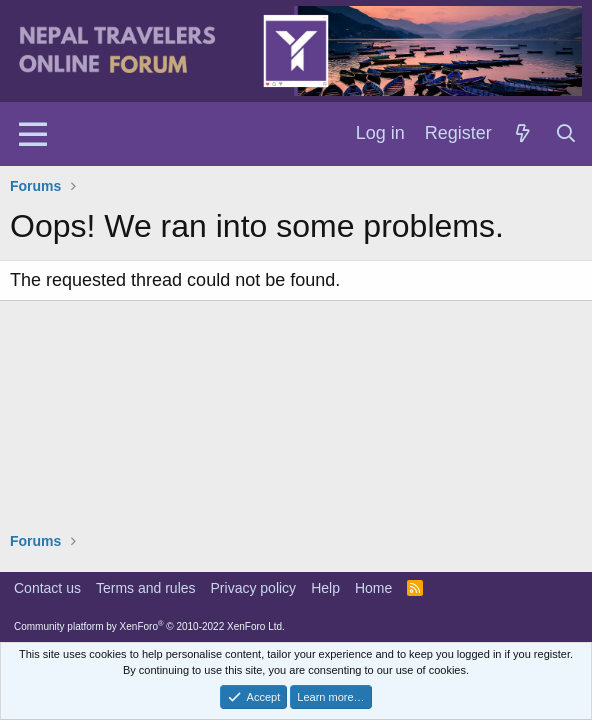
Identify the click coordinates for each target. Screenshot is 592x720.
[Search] (566, 134)
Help (325, 588)
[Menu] (32, 134)
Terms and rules (146, 588)
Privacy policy (254, 588)
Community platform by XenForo (149, 626)
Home (373, 588)
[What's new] (523, 134)
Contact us (47, 588)
